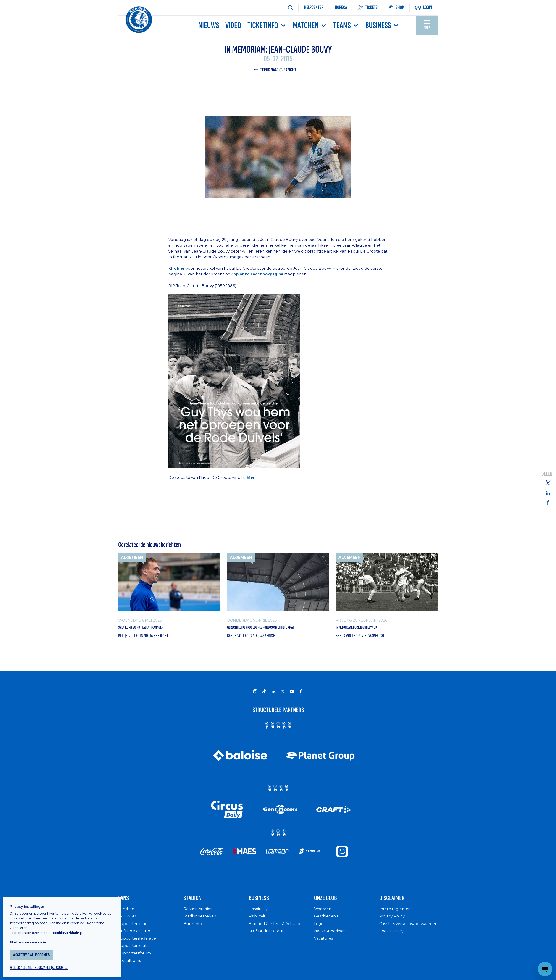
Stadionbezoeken (202, 931)
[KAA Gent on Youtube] (292, 702)
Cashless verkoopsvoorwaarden (402, 941)
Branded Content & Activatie (278, 938)
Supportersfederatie (139, 953)
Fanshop (127, 923)
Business (382, 25)
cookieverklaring (71, 927)
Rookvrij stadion (200, 923)
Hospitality (260, 923)
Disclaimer (397, 911)
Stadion (197, 911)
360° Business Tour (268, 946)
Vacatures (324, 953)
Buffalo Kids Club (136, 946)
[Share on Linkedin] (548, 493)
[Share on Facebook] (548, 503)
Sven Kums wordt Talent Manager (155, 629)
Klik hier (177, 269)
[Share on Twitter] (548, 482)
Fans (126, 911)
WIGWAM (128, 931)
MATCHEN (310, 25)
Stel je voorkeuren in (32, 937)
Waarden (324, 923)
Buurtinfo (193, 938)
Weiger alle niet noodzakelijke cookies (46, 963)
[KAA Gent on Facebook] (301, 702)
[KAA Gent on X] (283, 703)
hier (251, 478)
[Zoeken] (290, 8)
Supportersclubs (135, 960)
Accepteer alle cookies (38, 950)
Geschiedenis (328, 931)
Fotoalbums (131, 975)
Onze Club (331, 911)
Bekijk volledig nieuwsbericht (146, 647)
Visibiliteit (259, 931)
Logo (319, 938)
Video (233, 25)
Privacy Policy (394, 931)
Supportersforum (136, 968)
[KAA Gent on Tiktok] (264, 702)
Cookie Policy (393, 951)
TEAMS (346, 25)
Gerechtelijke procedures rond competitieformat (261, 633)
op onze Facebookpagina (260, 275)
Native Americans (332, 946)
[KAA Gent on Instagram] (255, 702)
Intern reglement (397, 923)
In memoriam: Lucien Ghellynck (369, 629)
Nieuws (209, 25)
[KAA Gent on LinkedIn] (273, 702)
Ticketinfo (267, 25)
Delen (547, 474)
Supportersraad (134, 938)
